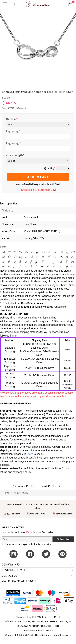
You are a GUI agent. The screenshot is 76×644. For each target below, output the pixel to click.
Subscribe (63, 539)
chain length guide (48, 300)
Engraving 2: (14, 143)
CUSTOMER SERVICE (14, 570)
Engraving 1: (14, 131)
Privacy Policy (45, 544)
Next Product (51, 486)
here (16, 468)
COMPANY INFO (11, 565)
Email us (29, 307)
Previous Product (24, 486)
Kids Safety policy (32, 303)
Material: (12, 119)
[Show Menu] (6, 4)
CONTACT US (9, 576)
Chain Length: (15, 155)
